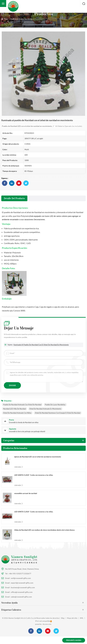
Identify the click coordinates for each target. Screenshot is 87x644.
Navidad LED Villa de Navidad (15, 409)
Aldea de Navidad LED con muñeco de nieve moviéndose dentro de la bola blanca (44, 530)
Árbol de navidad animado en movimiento (45, 409)
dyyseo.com (47, 624)
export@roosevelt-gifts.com (22, 583)
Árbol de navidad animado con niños (17, 413)
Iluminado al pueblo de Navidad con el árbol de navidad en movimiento (41, 346)
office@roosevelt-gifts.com (22, 592)
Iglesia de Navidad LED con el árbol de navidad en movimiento (38, 457)
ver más (18, 467)
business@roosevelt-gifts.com (23, 587)
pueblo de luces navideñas (55, 405)
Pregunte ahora (74, 640)
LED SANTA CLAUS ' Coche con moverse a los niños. (34, 475)
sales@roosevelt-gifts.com (21, 597)
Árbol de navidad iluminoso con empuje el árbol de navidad (58, 413)
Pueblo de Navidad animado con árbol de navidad (22, 405)
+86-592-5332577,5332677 (20, 574)
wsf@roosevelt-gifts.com (21, 578)
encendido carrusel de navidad (26, 493)
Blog (63, 618)
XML (82, 618)
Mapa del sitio (72, 618)
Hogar (5, 19)
